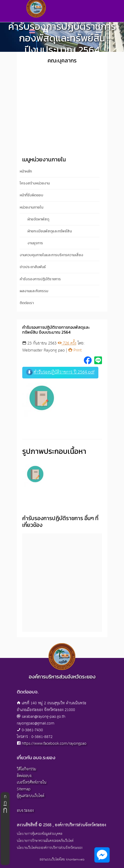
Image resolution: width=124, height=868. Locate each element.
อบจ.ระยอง (25, 811)
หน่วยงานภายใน (31, 207)
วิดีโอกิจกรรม (27, 769)
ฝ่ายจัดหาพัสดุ (38, 219)
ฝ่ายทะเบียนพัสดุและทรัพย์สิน (50, 231)
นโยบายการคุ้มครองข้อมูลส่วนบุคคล (40, 834)
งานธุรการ (35, 243)
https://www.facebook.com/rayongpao (54, 744)
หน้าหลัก (26, 171)
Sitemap (24, 789)
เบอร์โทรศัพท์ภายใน (32, 782)
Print (75, 350)
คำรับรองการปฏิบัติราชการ (40, 279)
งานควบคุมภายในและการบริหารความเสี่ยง (51, 255)
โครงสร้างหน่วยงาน (35, 183)
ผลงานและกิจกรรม (34, 291)
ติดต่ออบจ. (25, 776)
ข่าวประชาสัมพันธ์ (33, 267)
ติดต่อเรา (27, 303)
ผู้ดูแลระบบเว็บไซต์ (31, 796)
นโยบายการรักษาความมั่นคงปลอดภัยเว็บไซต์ (45, 841)
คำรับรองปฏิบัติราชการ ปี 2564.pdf (60, 372)
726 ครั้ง (67, 343)
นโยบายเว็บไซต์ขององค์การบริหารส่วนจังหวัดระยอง (50, 848)
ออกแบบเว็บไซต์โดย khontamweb (62, 860)
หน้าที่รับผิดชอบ (31, 195)
